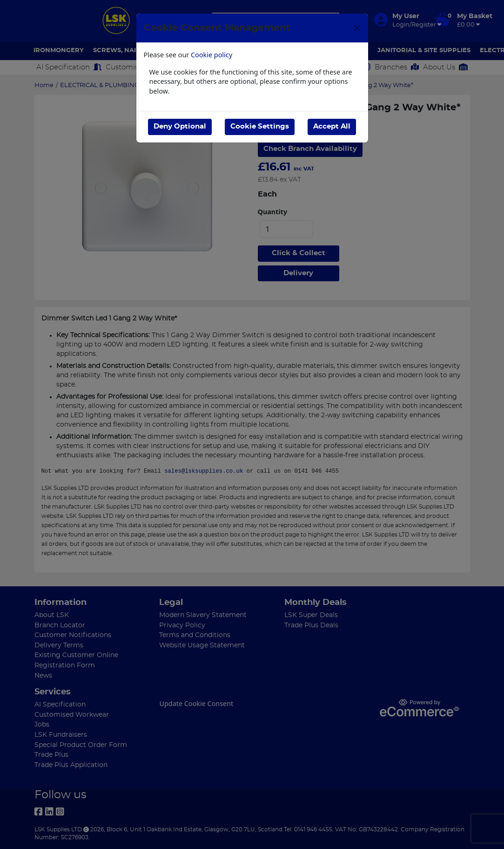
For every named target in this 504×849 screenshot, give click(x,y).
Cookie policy (212, 55)
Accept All (332, 126)
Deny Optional (180, 126)
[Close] (357, 28)
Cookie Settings (260, 126)
